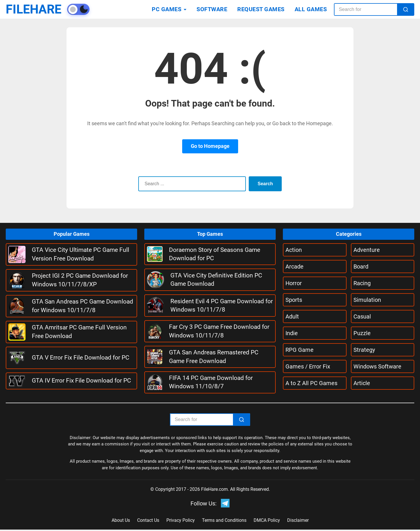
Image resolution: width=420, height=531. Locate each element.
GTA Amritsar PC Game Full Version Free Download (79, 332)
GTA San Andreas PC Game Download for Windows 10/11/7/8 (82, 306)
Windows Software (377, 366)
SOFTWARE (212, 9)
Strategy (364, 350)
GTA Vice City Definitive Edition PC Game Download (216, 280)
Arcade (294, 267)
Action (294, 250)
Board (361, 267)
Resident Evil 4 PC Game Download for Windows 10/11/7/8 (222, 305)
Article (362, 383)
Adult (292, 316)
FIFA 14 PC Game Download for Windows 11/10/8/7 (211, 382)
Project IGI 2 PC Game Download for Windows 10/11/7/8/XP (80, 280)
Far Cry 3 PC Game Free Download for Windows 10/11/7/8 (219, 331)
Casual (362, 316)
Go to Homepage (210, 146)
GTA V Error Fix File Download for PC (81, 358)
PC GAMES (167, 9)
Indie (292, 333)
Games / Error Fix (308, 366)
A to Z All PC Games (311, 383)
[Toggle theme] (88, 9)
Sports (294, 300)
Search (264, 184)
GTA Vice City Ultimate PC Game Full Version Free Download (80, 254)
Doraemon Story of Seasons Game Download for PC (215, 254)
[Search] (406, 9)
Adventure (367, 250)
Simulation (367, 300)
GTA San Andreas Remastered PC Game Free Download (214, 357)
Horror (294, 283)
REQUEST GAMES (261, 9)
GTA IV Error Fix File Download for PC (81, 381)
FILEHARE (38, 9)
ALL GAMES (311, 9)
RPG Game (300, 350)
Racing (362, 283)
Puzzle (362, 333)
